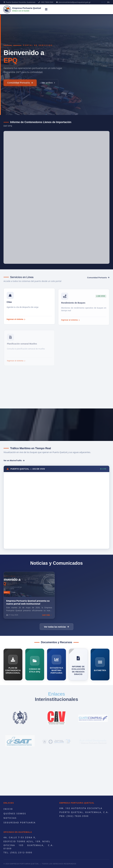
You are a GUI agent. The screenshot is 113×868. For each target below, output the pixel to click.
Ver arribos (49, 86)
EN (108, 2)
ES (103, 2)
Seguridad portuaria (20, 822)
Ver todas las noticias (56, 627)
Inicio (8, 809)
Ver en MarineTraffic (14, 460)
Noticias (10, 818)
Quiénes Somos (15, 813)
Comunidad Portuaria (20, 86)
